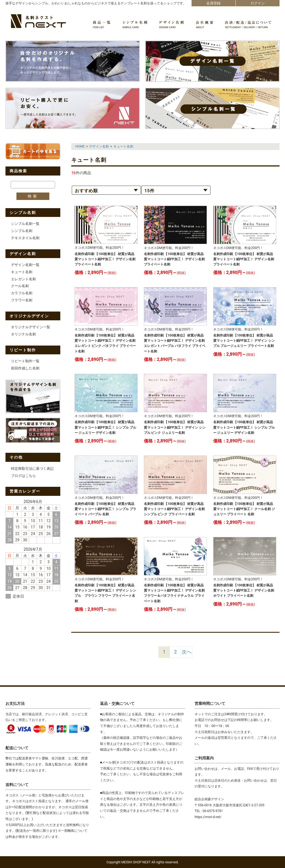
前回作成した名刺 (25, 368)
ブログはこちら (23, 476)
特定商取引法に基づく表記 (32, 469)
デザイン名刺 (99, 146)
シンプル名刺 (22, 231)
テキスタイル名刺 (25, 238)
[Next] (187, 652)
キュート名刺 (22, 272)
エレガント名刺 (23, 279)
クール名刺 (20, 286)
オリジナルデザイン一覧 (31, 327)
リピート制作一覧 (25, 361)
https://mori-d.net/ (208, 817)
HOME (80, 146)
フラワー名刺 (22, 300)
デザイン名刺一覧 (25, 265)
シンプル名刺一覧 (25, 224)
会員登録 (213, 3)
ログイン (258, 3)
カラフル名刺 (22, 293)
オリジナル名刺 (23, 334)
